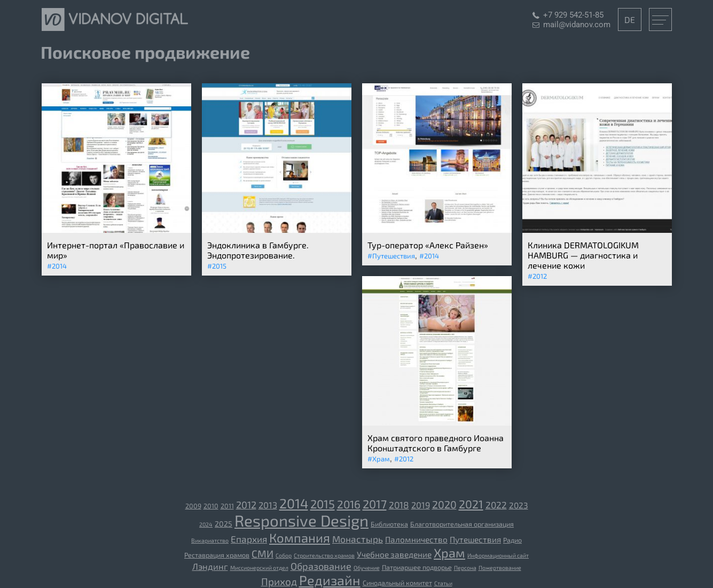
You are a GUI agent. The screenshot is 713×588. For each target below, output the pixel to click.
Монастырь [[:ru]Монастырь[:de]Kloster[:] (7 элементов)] (358, 539)
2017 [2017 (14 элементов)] (375, 504)
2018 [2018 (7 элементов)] (399, 505)
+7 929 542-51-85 (573, 15)
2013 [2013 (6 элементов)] (268, 505)
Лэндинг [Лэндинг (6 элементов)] (210, 566)
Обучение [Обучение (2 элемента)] (367, 567)
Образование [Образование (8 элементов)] (321, 566)
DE (630, 19)
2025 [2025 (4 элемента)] (224, 524)
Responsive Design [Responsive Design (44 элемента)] (301, 520)
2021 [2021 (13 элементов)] (471, 504)
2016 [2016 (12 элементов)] (349, 504)
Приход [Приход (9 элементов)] (279, 581)
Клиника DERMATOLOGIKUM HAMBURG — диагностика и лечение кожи (583, 255)
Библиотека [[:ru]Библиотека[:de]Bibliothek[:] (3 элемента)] (389, 524)
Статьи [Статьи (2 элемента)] (443, 583)
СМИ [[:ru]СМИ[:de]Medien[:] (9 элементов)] (263, 554)
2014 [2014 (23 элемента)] (294, 503)
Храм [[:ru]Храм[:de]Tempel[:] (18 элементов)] (449, 553)
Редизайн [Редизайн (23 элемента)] (330, 580)
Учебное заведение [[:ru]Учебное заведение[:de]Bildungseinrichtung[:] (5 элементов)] (394, 554)
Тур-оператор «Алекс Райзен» (428, 245)
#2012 (537, 276)
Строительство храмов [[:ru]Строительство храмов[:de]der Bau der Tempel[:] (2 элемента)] (324, 555)
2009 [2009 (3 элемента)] (193, 506)
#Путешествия (391, 256)
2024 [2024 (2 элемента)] (206, 524)
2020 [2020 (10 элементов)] (444, 504)
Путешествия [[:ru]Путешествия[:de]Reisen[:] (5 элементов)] (475, 539)
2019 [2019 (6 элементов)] (421, 505)
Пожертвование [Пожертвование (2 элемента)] (500, 567)
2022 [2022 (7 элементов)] (496, 505)
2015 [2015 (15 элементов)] (323, 504)
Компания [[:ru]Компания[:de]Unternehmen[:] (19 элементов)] (300, 538)
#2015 (217, 266)
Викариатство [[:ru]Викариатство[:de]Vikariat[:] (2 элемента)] (210, 540)
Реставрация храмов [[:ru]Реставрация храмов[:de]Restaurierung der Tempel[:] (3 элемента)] (217, 555)
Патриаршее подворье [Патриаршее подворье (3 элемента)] (417, 567)
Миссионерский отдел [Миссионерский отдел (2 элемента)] (259, 567)
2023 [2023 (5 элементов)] (519, 505)
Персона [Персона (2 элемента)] (465, 567)
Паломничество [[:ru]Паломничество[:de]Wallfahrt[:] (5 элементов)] (416, 539)
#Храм (379, 459)
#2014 (57, 266)
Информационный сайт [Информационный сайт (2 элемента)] (498, 555)
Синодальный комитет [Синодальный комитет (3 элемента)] (397, 583)
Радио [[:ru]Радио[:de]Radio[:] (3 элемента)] (512, 540)
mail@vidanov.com (577, 25)
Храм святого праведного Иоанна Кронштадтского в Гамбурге (436, 443)
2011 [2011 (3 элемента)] (227, 506)
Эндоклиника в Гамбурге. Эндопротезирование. (258, 250)
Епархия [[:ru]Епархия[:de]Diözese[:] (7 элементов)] (249, 539)
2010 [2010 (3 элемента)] (211, 506)
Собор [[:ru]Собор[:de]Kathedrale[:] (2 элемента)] (284, 555)
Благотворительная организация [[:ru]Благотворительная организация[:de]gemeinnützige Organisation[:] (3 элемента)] (462, 524)
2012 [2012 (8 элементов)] (246, 505)
